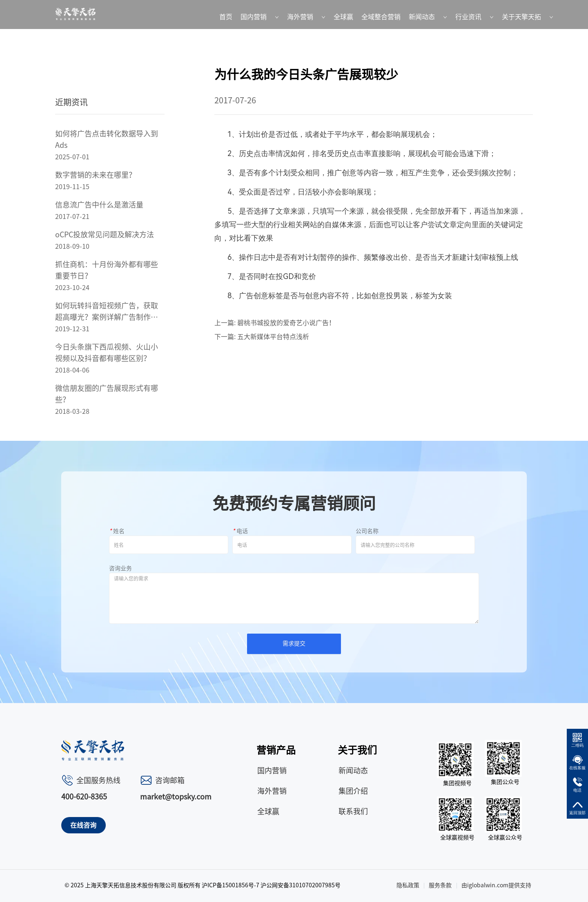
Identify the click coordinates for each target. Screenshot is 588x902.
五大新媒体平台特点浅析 (273, 337)
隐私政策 (408, 885)
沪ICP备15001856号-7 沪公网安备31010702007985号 (271, 885)
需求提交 (294, 643)
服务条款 (440, 885)
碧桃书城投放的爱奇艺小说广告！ (286, 323)
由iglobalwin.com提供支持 (496, 885)
